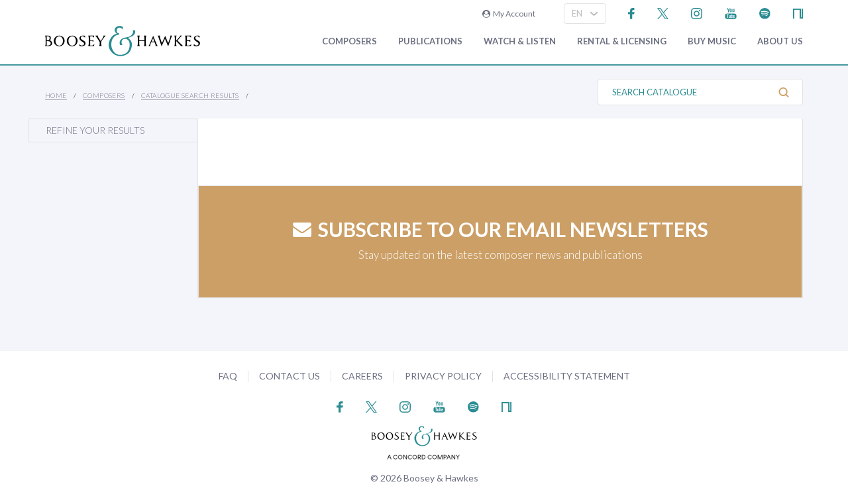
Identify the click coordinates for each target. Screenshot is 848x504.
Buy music (712, 41)
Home (56, 95)
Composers (349, 41)
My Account (509, 14)
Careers (362, 376)
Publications (430, 41)
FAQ (228, 376)
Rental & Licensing (622, 41)
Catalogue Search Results (190, 95)
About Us (780, 41)
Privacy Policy (443, 376)
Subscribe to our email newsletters (501, 229)
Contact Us (290, 376)
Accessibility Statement (567, 376)
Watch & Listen (520, 41)
